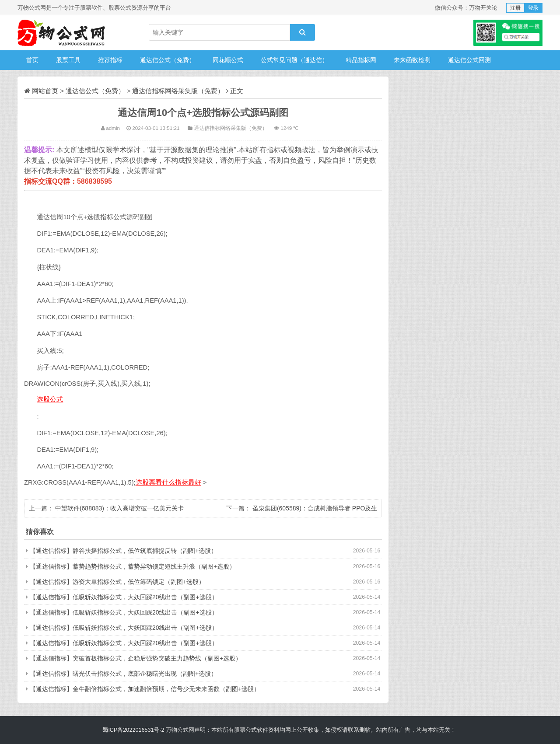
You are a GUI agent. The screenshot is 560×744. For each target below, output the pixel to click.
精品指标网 (361, 60)
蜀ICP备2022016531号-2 (133, 730)
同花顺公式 (228, 60)
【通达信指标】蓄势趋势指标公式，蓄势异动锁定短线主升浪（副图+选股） (133, 566)
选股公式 (50, 399)
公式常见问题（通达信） (294, 60)
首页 (32, 60)
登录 (533, 8)
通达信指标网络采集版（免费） (178, 91)
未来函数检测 (412, 60)
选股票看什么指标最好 (168, 482)
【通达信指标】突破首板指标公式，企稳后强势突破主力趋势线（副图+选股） (136, 658)
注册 (515, 8)
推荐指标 (110, 60)
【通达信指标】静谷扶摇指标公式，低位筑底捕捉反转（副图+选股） (123, 551)
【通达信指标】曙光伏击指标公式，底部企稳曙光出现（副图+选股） (123, 674)
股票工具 (68, 60)
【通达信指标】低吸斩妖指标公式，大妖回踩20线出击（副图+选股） (124, 597)
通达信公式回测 (469, 60)
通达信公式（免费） (168, 60)
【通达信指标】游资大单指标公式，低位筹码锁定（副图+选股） (117, 582)
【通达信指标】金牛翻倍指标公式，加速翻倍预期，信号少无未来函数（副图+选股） (145, 689)
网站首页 (45, 91)
